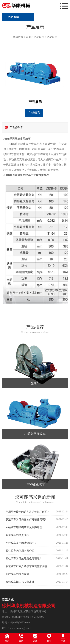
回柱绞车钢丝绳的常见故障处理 (24, 527)
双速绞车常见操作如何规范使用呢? (26, 520)
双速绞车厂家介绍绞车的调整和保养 (27, 566)
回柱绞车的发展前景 (17, 574)
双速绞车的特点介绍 (17, 535)
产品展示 (13, 17)
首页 (28, 37)
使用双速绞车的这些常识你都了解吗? (27, 512)
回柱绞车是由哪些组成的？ (21, 543)
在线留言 (34, 113)
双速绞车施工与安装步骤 (20, 582)
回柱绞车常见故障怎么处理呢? (23, 559)
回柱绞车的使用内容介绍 (20, 551)
